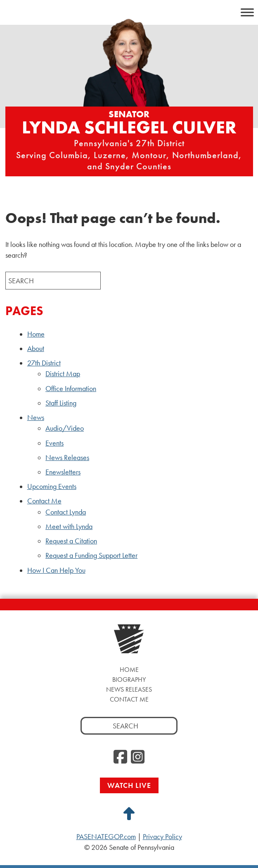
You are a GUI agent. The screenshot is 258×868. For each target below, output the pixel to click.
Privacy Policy (162, 837)
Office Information (71, 389)
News (36, 417)
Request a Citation (71, 541)
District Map (63, 374)
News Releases (67, 458)
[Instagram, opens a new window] (138, 757)
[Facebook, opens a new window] (120, 757)
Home (36, 334)
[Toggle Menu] (247, 12)
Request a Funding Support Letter (91, 555)
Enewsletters (63, 472)
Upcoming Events (52, 486)
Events (54, 443)
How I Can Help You (56, 570)
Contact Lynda (66, 512)
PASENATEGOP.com (106, 837)
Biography (129, 679)
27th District (44, 363)
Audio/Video (65, 428)
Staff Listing (61, 403)
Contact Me (44, 501)
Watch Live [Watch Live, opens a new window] (129, 785)
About (36, 349)
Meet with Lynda (69, 526)
